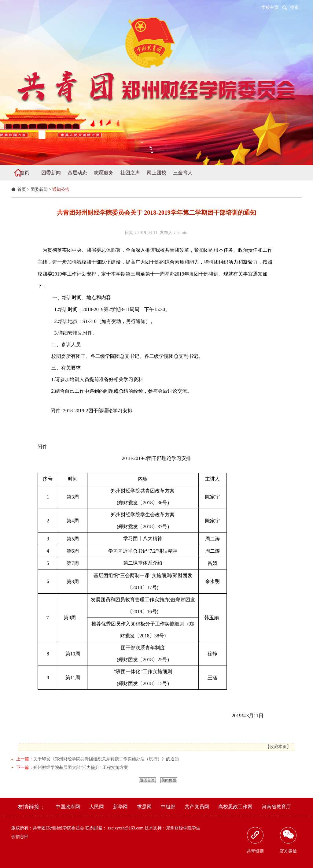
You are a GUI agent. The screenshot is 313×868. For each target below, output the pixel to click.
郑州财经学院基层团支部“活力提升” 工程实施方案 (81, 768)
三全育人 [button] (183, 173)
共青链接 (255, 840)
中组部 (168, 807)
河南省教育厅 (276, 807)
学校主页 (270, 7)
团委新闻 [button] (51, 173)
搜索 (294, 7)
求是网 (144, 807)
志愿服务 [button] (104, 173)
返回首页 (147, 780)
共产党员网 (197, 807)
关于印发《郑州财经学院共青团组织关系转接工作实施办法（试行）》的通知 (106, 759)
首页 (22, 189)
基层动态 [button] (77, 173)
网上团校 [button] (156, 173)
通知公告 (61, 189)
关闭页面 (169, 780)
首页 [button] (24, 173)
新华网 (120, 807)
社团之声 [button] (130, 173)
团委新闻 (39, 189)
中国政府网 (68, 807)
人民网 (97, 807)
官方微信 (288, 840)
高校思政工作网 (235, 807)
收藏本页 (278, 747)
